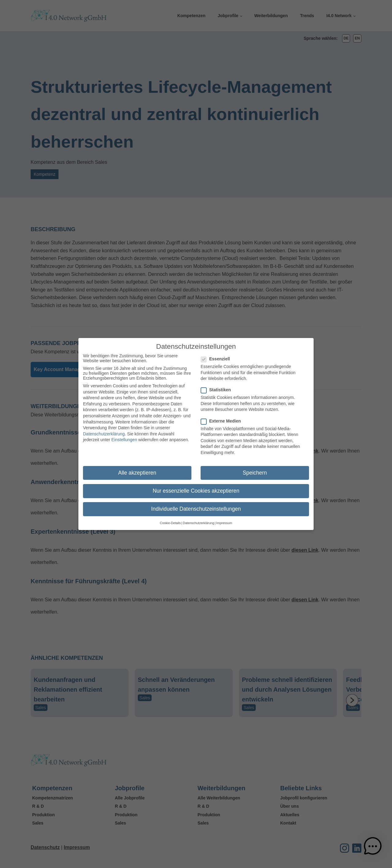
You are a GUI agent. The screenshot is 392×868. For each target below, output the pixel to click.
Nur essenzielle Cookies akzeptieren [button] (196, 486)
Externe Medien (223, 416)
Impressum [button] (224, 518)
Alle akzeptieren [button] (137, 468)
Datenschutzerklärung (104, 429)
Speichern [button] (255, 468)
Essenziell (217, 354)
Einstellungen (124, 435)
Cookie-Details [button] (170, 518)
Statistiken (218, 385)
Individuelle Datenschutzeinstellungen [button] (196, 504)
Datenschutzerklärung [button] (198, 518)
